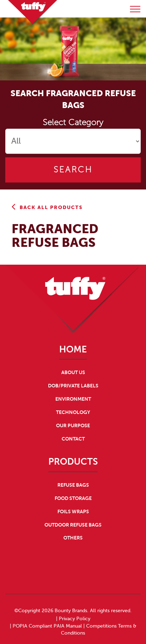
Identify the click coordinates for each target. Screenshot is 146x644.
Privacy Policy (75, 619)
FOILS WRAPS (73, 511)
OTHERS (73, 538)
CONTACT (73, 439)
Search (73, 170)
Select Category (73, 123)
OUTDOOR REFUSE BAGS (73, 525)
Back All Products (47, 207)
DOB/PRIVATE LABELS (73, 386)
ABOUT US (73, 372)
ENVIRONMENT (73, 399)
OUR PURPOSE (73, 425)
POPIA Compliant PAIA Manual (47, 626)
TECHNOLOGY (73, 412)
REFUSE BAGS (73, 485)
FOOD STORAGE (73, 498)
